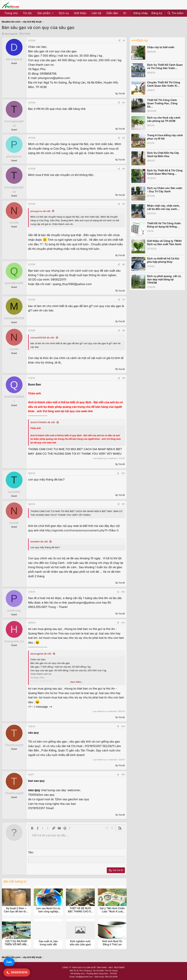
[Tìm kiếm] (175, 13)
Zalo (9, 962)
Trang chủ (11, 13)
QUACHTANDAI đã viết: (43, 422)
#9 (124, 378)
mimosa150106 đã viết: (42, 338)
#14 (123, 726)
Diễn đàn (112, 13)
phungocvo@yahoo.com (54, 78)
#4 (124, 169)
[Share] (119, 41)
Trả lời (121, 93)
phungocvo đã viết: (41, 211)
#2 (124, 103)
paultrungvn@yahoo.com (85, 603)
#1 (124, 41)
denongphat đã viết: (41, 654)
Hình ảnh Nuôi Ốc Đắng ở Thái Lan (112, 943)
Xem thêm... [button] (77, 682)
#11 (123, 504)
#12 (123, 592)
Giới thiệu (80, 13)
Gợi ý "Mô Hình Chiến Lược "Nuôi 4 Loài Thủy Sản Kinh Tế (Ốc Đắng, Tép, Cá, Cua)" (112, 913)
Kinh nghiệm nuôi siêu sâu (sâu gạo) (80, 943)
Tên (31, 852)
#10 (123, 473)
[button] (45, 13)
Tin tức (27, 13)
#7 (124, 300)
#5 (124, 204)
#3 (124, 138)
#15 (123, 775)
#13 (123, 623)
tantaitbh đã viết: (39, 542)
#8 (124, 330)
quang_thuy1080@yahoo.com (72, 284)
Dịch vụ (64, 13)
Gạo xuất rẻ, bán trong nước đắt (48, 943)
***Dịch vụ (139, 40)
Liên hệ (96, 13)
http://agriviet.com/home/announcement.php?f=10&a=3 (82, 530)
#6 (124, 264)
